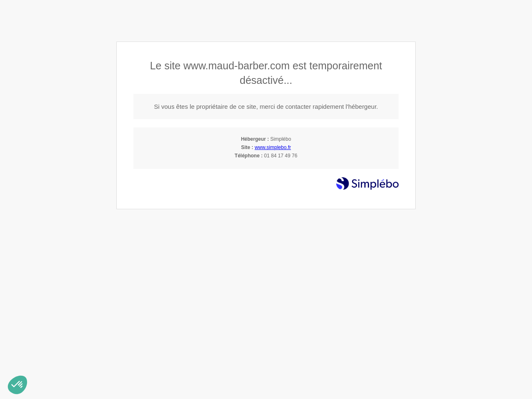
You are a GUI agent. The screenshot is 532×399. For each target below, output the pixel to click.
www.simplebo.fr (273, 147)
